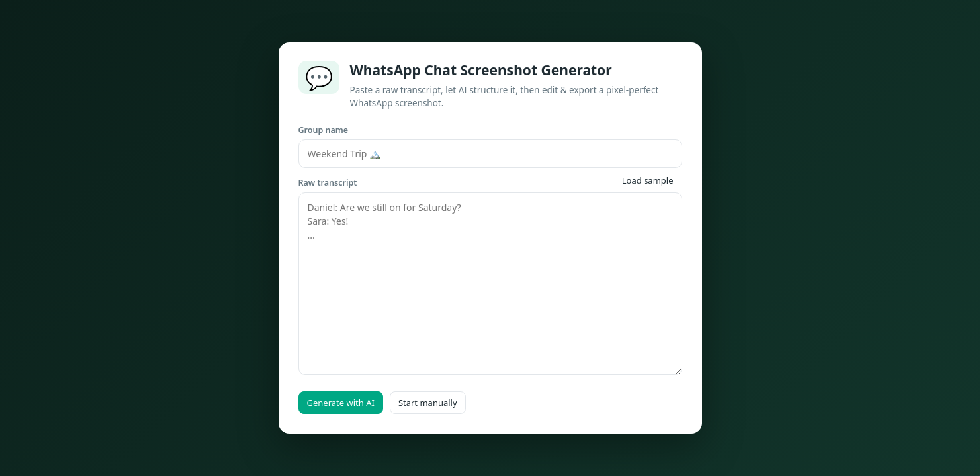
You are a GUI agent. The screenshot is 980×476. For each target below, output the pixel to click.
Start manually (428, 403)
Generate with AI (341, 403)
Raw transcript (328, 183)
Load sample (648, 180)
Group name (324, 130)
